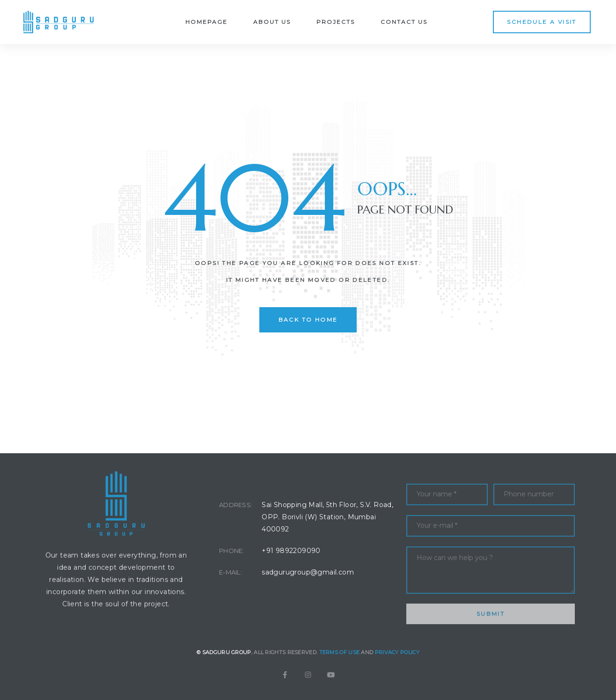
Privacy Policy (397, 664)
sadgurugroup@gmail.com (308, 572)
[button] (542, 22)
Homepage (206, 22)
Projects (336, 22)
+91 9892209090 (291, 551)
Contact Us (404, 22)
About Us (272, 22)
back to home (308, 320)
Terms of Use (340, 664)
